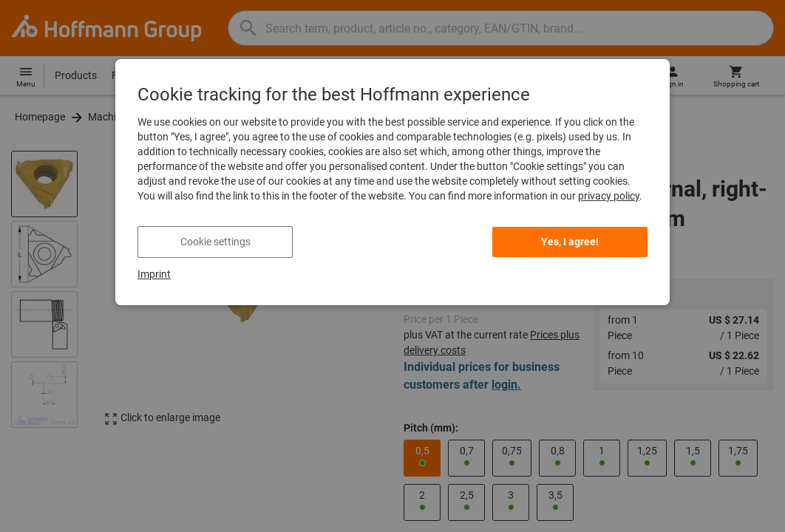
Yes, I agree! (570, 242)
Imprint (154, 274)
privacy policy (609, 196)
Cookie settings (215, 242)
